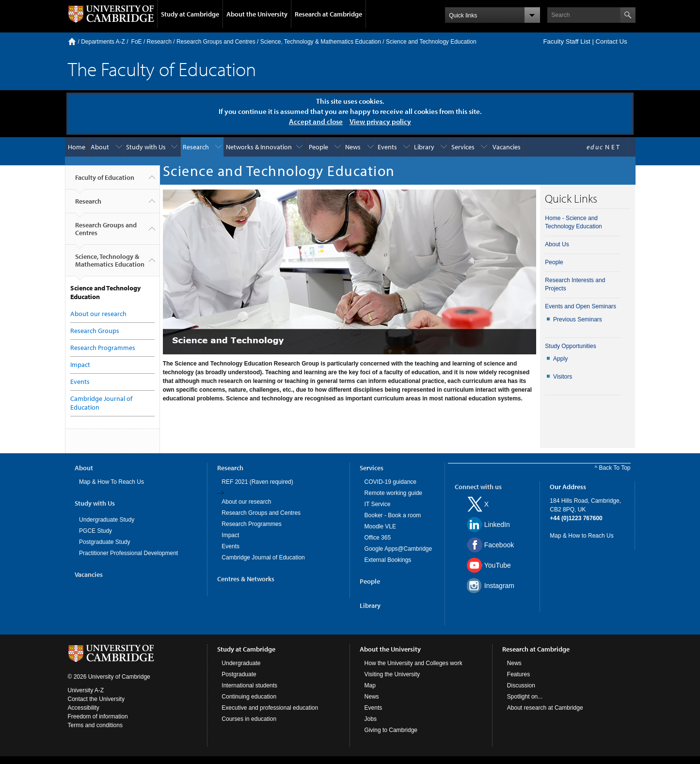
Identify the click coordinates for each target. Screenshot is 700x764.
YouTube (498, 565)
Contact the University (96, 699)
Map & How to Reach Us (581, 536)
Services (463, 147)
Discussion (521, 685)
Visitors (563, 377)
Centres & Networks (246, 579)
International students (249, 685)
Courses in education (249, 719)
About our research (98, 314)
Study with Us (146, 147)
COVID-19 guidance (390, 482)
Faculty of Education (105, 181)
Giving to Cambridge (391, 730)
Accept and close (316, 121)
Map (370, 685)
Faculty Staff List (566, 41)
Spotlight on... (525, 697)
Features (518, 674)
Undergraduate (241, 663)
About (100, 147)
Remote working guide (393, 493)
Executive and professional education (270, 708)
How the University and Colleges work (414, 663)
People (318, 147)
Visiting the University (392, 674)
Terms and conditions (95, 725)
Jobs (371, 719)
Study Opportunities (570, 346)
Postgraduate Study (104, 542)
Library (424, 147)
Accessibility (84, 708)
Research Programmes (103, 348)
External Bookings (388, 560)
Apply (560, 359)
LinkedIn (497, 525)
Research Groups (95, 331)
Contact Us (611, 41)
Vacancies (507, 147)
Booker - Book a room (393, 515)
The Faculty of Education (162, 69)
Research (159, 42)
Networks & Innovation (259, 147)
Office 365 (378, 538)
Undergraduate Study (107, 520)
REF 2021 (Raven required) (257, 482)
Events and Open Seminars (581, 306)
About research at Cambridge (545, 708)
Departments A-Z (103, 42)
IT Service (378, 504)
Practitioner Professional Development (128, 553)
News (353, 147)
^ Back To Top (613, 468)
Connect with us (478, 487)
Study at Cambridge (190, 14)
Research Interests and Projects (575, 284)
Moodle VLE (380, 526)
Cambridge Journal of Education (263, 557)
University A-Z (86, 690)
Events (387, 147)
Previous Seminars (578, 319)
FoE (137, 42)
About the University (257, 14)
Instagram (499, 586)
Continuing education (249, 697)
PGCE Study (95, 531)
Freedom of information (98, 716)
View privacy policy (380, 121)
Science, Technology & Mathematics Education (321, 42)
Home (72, 41)
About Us (557, 244)
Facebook (499, 545)
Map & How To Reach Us (111, 482)
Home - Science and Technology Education (573, 222)
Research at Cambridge (328, 14)
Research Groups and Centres (216, 42)
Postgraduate (239, 674)
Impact (80, 365)
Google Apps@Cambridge (398, 549)
